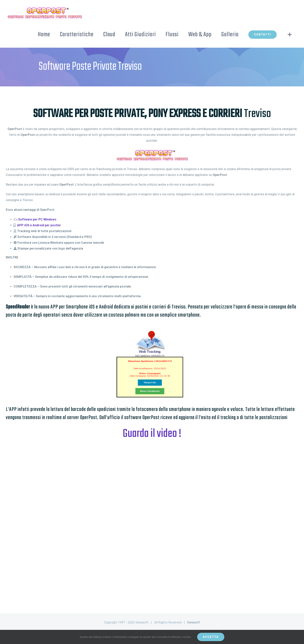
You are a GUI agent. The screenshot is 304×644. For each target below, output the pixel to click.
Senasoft (194, 622)
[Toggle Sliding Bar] (290, 34)
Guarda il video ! (152, 434)
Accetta (211, 637)
